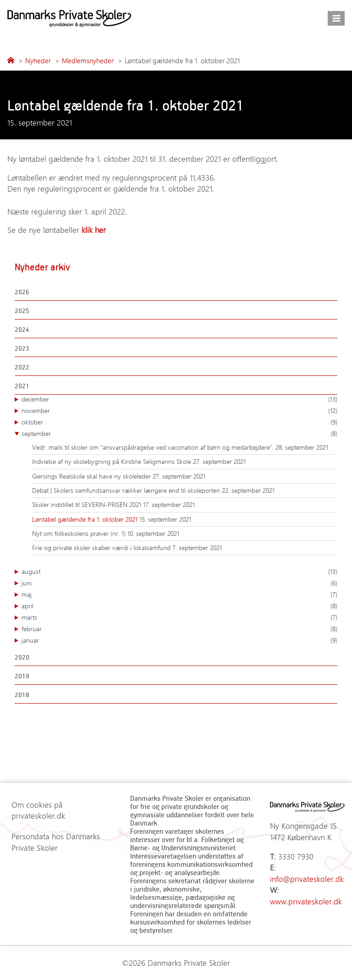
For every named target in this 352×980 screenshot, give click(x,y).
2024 (22, 329)
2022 (22, 367)
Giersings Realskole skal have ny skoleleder (92, 476)
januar (179, 640)
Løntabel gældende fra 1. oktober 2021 (86, 519)
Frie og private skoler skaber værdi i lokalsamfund (102, 548)
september (179, 434)
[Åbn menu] (336, 18)
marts (179, 617)
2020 (22, 657)
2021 (22, 386)
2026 (22, 292)
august (179, 572)
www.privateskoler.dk (306, 901)
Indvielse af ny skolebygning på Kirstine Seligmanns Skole (113, 461)
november (179, 411)
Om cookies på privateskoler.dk (38, 810)
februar (179, 629)
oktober (179, 422)
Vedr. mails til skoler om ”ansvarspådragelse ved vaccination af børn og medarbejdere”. (154, 447)
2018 (22, 695)
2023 (22, 348)
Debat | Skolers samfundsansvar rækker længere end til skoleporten (127, 490)
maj (179, 595)
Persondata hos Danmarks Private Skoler (56, 842)
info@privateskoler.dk (307, 879)
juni (179, 583)
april (179, 606)
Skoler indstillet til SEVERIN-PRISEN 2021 (88, 504)
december (179, 399)
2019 (22, 676)
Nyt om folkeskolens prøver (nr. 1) (80, 533)
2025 (22, 311)
